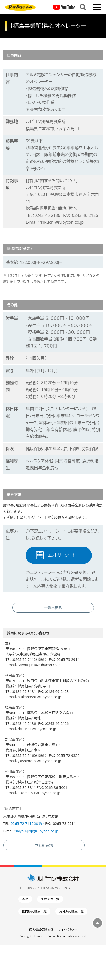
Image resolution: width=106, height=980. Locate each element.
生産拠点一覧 (50, 899)
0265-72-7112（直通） (27, 824)
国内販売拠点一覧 (34, 911)
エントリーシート (61, 555)
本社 (25, 899)
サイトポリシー (67, 930)
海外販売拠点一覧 (71, 911)
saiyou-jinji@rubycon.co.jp (37, 831)
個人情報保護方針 (41, 930)
